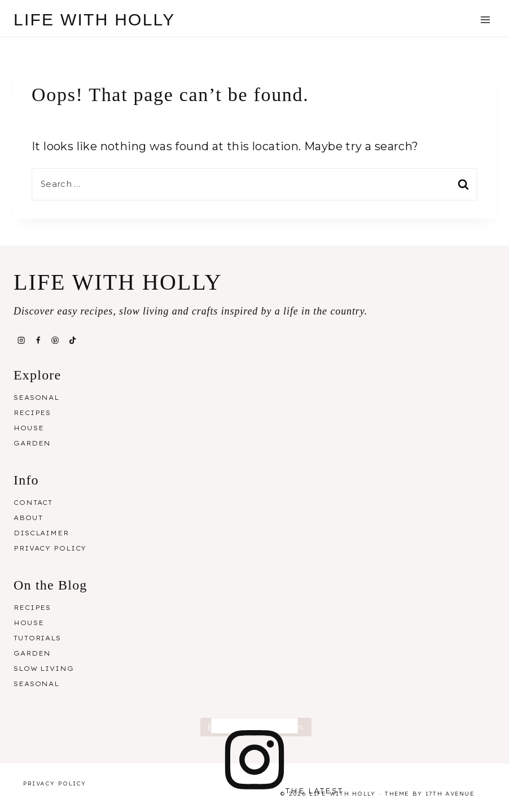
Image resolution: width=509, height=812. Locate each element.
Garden (32, 443)
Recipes (32, 413)
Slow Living (44, 669)
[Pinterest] (55, 340)
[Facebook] (38, 340)
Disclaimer (41, 533)
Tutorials (37, 638)
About (28, 518)
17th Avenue (450, 794)
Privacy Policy (50, 548)
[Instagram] (21, 340)
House (28, 428)
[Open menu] (485, 19)
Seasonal (36, 398)
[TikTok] (72, 340)
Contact (33, 503)
